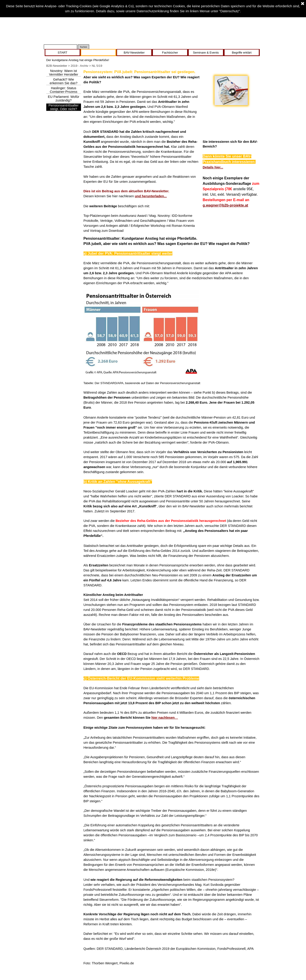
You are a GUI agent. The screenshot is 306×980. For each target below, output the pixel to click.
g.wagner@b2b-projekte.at (225, 205)
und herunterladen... (151, 196)
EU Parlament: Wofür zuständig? (64, 99)
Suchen (83, 47)
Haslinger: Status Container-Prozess (64, 90)
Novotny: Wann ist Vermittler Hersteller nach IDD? (64, 74)
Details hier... (213, 167)
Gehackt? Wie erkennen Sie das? (64, 81)
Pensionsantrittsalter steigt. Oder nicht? (64, 107)
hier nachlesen (163, 718)
